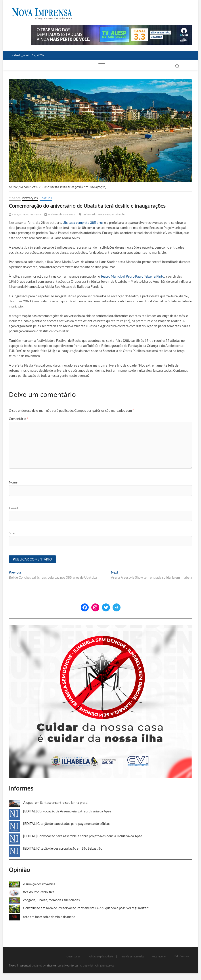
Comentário (18, 419)
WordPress (72, 966)
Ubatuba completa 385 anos (83, 222)
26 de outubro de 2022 (60, 214)
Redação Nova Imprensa (25, 214)
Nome (13, 482)
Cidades (15, 198)
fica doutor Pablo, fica (39, 892)
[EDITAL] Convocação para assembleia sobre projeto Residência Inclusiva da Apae (83, 836)
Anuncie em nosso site (132, 956)
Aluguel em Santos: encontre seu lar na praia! (56, 802)
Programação (106, 214)
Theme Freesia (55, 966)
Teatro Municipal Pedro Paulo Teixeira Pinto (132, 276)
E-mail (13, 508)
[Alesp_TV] (112, 27)
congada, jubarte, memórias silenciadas (52, 900)
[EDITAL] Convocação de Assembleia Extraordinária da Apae (67, 811)
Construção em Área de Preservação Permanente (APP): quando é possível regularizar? (86, 908)
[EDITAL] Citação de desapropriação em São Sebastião (63, 848)
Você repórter (159, 956)
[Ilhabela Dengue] (100, 628)
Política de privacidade (101, 956)
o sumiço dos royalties (39, 884)
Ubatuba (46, 198)
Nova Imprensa (19, 965)
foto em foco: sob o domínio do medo (49, 917)
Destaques (30, 198)
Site (12, 533)
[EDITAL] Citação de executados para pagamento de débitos (67, 823)
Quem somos (74, 956)
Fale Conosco (182, 956)
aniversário (90, 214)
